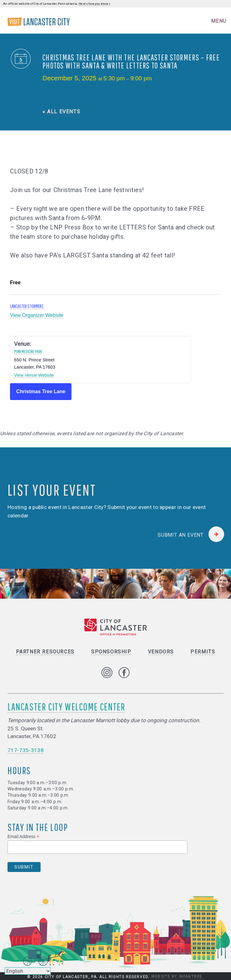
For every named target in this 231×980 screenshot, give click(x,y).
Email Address (23, 837)
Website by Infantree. (177, 977)
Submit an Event (181, 535)
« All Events (61, 112)
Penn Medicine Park (28, 351)
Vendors (161, 652)
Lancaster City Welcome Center (66, 707)
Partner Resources (45, 652)
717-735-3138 (26, 750)
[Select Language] (28, 971)
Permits (203, 652)
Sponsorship (111, 652)
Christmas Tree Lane (41, 391)
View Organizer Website (37, 315)
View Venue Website (34, 375)
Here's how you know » (95, 4)
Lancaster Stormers (27, 306)
